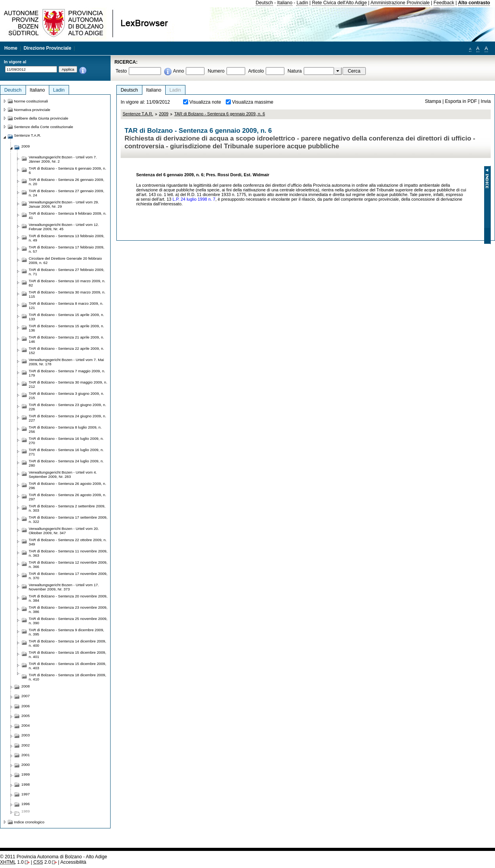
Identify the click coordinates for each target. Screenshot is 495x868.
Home (11, 48)
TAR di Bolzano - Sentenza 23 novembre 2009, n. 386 (68, 609)
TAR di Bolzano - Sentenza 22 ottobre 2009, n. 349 (68, 542)
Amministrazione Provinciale (400, 3)
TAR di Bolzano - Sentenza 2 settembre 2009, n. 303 (67, 508)
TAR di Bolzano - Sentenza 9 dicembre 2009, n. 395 (66, 632)
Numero (216, 71)
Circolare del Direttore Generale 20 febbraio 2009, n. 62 (65, 260)
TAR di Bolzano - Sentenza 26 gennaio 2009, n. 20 (66, 182)
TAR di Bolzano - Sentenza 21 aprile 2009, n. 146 (66, 339)
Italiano (285, 3)
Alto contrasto (474, 3)
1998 (26, 784)
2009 (164, 114)
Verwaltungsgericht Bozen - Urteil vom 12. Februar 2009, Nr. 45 (64, 227)
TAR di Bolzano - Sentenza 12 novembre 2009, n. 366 (68, 564)
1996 (26, 804)
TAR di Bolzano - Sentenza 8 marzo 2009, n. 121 (66, 306)
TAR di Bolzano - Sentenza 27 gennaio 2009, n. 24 (66, 193)
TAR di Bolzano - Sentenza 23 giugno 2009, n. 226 (67, 407)
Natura (295, 71)
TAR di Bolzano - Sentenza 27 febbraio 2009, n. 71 (67, 272)
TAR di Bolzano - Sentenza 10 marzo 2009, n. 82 (67, 283)
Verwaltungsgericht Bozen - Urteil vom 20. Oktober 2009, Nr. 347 (64, 531)
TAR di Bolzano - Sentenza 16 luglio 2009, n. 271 (66, 452)
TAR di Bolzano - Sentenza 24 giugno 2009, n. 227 (67, 418)
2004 (26, 725)
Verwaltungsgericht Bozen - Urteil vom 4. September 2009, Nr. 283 (63, 474)
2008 (26, 686)
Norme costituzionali (31, 101)
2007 (26, 696)
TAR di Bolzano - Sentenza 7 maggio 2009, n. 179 (67, 373)
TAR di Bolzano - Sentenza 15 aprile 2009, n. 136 (66, 328)
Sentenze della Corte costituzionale (43, 127)
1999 (26, 774)
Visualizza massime (253, 102)
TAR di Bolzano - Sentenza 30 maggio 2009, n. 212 (68, 384)
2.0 (42, 862)
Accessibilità (73, 862)
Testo (121, 71)
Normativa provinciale (32, 110)
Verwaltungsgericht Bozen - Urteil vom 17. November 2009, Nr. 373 (64, 587)
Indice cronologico (29, 822)
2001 (26, 755)
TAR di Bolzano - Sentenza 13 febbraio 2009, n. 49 (67, 238)
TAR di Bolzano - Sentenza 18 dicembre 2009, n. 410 (67, 677)
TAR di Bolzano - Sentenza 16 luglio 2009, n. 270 (66, 441)
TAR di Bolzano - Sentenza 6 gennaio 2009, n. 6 (220, 114)
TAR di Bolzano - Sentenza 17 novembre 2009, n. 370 (68, 576)
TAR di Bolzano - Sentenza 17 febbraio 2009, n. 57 (67, 249)
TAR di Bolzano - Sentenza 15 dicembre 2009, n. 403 (67, 666)
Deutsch (264, 3)
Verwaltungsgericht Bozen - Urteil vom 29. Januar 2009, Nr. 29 (64, 204)
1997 (26, 794)
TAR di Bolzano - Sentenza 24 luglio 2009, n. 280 (66, 463)
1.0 (12, 862)
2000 (26, 765)
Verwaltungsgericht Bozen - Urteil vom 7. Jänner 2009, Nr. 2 (63, 159)
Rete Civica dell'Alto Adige (339, 3)
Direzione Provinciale (48, 48)
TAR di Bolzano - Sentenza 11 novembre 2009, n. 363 (68, 553)
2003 (26, 735)
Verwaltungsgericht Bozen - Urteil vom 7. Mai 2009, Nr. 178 (66, 362)
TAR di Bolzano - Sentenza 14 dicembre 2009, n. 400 (67, 643)
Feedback (444, 3)
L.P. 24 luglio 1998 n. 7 (194, 199)
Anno (178, 71)
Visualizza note (205, 102)
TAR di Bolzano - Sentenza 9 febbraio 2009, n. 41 (67, 215)
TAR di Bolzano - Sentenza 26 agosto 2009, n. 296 (67, 486)
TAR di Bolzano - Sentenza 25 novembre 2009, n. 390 (68, 621)
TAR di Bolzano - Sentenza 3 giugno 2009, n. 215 (66, 396)
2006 (26, 706)
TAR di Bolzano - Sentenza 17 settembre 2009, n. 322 (68, 519)
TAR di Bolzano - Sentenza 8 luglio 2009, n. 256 (65, 429)
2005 (26, 716)
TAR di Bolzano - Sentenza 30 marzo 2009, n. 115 (67, 294)
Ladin (302, 3)
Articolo (256, 71)
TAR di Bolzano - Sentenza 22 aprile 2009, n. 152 (66, 351)
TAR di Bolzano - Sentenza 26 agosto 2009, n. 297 (67, 497)
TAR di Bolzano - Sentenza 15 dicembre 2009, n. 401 (67, 654)
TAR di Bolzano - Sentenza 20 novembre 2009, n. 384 (68, 598)
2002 (26, 745)
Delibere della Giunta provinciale (41, 118)
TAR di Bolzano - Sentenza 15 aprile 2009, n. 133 (66, 317)
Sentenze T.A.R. (138, 114)
